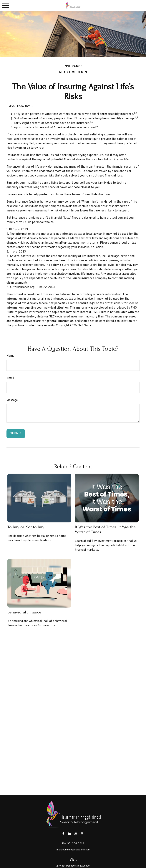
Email (10, 378)
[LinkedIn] (70, 833)
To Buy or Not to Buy (26, 527)
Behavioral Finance (24, 612)
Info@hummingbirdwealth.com (73, 850)
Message (12, 400)
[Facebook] (63, 833)
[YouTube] (76, 833)
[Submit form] (16, 434)
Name (10, 356)
